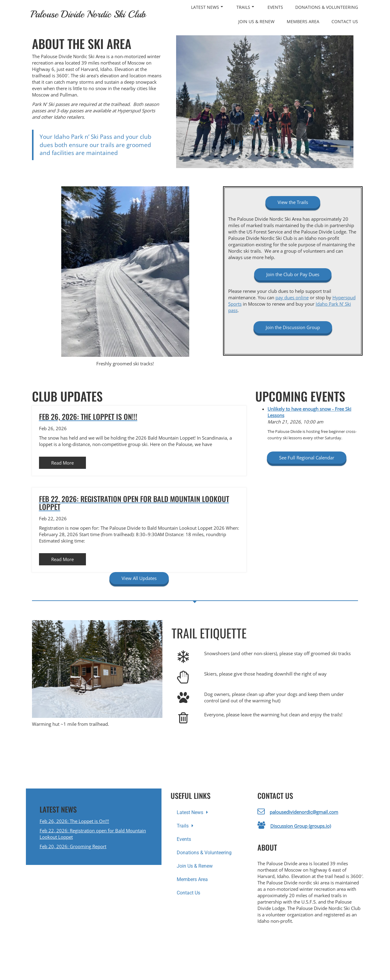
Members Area (303, 21)
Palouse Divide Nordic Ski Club (88, 14)
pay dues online (292, 297)
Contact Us (345, 21)
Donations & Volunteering (327, 7)
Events (275, 7)
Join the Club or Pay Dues (293, 274)
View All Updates (139, 578)
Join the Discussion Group (293, 327)
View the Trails (293, 202)
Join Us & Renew (256, 21)
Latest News (207, 7)
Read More (62, 463)
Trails (245, 7)
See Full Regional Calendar (307, 458)
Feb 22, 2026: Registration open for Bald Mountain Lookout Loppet (93, 834)
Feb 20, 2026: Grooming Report (73, 846)
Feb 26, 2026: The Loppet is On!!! (74, 821)
